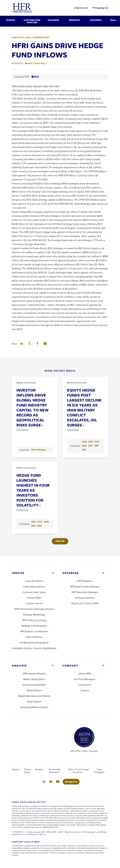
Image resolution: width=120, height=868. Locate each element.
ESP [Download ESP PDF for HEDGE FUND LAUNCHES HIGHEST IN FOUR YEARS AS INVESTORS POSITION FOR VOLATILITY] (33, 526)
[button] (22, 344)
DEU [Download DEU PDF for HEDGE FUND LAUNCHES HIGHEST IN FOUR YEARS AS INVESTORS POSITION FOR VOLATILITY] (34, 522)
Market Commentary (35, 63)
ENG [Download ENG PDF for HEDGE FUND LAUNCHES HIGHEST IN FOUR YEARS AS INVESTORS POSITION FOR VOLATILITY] (46, 522)
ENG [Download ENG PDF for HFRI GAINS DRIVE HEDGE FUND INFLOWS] (35, 77)
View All (60, 541)
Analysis (19, 665)
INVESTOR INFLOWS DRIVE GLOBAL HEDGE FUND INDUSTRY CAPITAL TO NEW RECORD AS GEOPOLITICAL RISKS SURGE (32, 407)
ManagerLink (72, 782)
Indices (18, 573)
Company (70, 665)
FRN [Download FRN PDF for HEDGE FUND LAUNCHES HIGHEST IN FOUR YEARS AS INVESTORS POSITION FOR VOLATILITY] (39, 526)
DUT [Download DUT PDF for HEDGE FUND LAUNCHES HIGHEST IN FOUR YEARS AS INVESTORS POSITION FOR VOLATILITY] (40, 522)
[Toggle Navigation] (113, 20)
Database (71, 573)
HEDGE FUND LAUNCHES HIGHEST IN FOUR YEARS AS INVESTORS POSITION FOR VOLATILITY (33, 490)
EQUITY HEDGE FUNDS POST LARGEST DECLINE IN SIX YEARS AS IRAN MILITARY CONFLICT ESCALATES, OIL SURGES (84, 407)
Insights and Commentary (31, 38)
